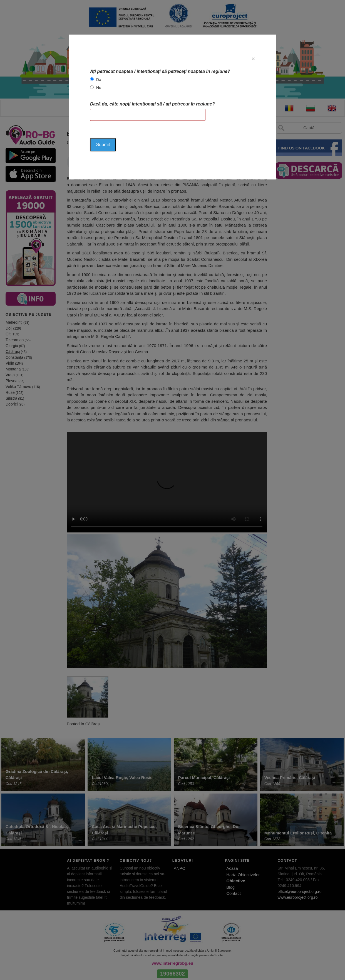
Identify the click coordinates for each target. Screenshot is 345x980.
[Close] (253, 59)
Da (99, 80)
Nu (99, 88)
